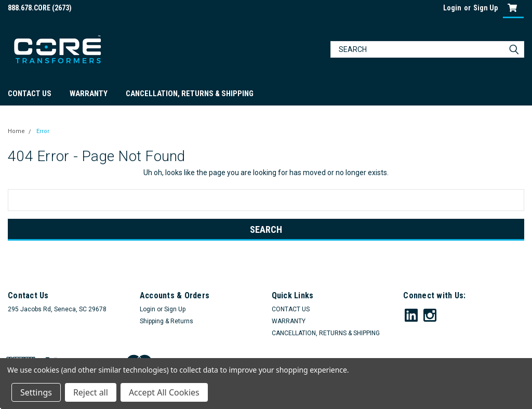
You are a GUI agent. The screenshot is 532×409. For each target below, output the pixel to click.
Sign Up (486, 8)
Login (452, 8)
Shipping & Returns (167, 321)
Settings (36, 392)
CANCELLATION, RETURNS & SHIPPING (190, 94)
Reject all (91, 392)
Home (16, 131)
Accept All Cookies (164, 392)
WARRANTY (89, 94)
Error (43, 131)
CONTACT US (30, 94)
